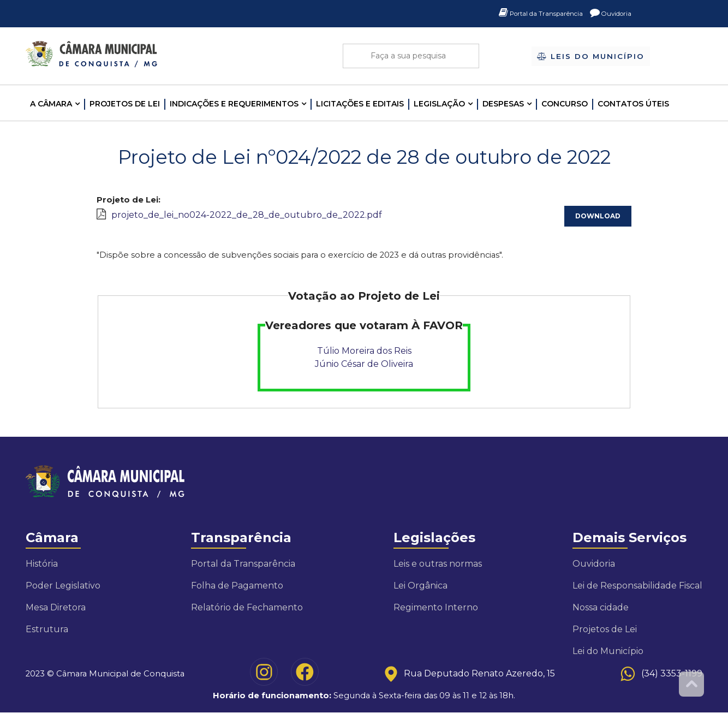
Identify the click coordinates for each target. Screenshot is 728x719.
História (42, 569)
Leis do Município (591, 57)
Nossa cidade (601, 613)
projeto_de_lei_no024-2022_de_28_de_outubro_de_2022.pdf (247, 216)
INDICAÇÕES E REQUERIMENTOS (234, 104)
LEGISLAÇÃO (439, 104)
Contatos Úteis (633, 104)
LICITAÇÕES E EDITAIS (360, 104)
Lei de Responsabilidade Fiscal (637, 591)
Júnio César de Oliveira (364, 367)
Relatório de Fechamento (247, 613)
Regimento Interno (436, 613)
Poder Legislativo (63, 591)
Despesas (503, 104)
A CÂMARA (51, 104)
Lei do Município (608, 656)
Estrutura (47, 635)
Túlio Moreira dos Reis (364, 354)
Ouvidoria (607, 14)
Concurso (565, 104)
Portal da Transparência (527, 14)
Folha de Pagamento (237, 591)
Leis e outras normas (438, 569)
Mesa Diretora (56, 613)
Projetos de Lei (125, 104)
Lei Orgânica (420, 591)
